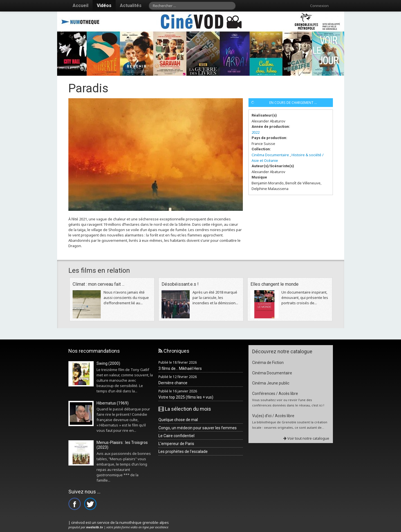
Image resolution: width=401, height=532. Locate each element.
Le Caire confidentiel (176, 436)
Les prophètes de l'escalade (183, 451)
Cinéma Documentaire (270, 155)
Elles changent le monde (275, 284)
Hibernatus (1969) (113, 403)
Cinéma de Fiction (268, 363)
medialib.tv (95, 527)
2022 (256, 132)
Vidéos (104, 5)
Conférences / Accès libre (275, 394)
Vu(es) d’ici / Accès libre (273, 416)
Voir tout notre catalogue (306, 438)
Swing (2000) (108, 363)
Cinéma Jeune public (271, 383)
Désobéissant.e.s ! (180, 284)
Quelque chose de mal (178, 420)
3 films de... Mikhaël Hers (180, 368)
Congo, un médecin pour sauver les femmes (198, 428)
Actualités (131, 5)
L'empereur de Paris (176, 444)
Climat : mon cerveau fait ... (98, 284)
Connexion (319, 6)
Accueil (80, 5)
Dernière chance (173, 383)
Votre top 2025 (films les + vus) (186, 397)
